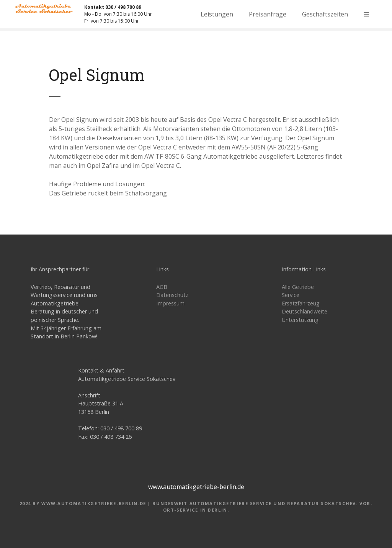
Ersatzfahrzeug (301, 303)
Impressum (170, 303)
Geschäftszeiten (325, 14)
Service (291, 295)
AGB (162, 287)
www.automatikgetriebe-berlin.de (196, 487)
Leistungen (217, 14)
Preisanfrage (268, 14)
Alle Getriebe (298, 287)
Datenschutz (172, 295)
